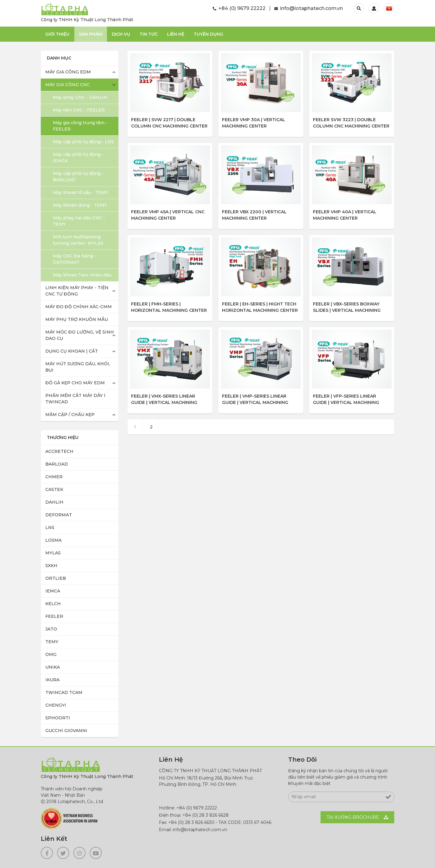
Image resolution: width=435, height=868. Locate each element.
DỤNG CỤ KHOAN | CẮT (72, 351)
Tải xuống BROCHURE (353, 817)
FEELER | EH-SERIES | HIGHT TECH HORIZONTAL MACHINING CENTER (260, 307)
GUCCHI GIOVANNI (66, 731)
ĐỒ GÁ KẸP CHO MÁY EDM (75, 383)
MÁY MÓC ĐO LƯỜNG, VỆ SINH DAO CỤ (80, 335)
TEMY (52, 642)
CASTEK (54, 489)
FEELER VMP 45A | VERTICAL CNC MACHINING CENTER (168, 215)
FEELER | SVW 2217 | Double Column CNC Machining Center (169, 123)
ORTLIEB (56, 578)
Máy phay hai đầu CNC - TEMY (79, 221)
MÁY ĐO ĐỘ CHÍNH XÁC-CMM (79, 307)
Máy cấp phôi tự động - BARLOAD (78, 177)
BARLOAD (57, 464)
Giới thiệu (57, 34)
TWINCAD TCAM (64, 692)
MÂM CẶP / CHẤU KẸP (70, 415)
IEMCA (53, 591)
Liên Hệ (176, 34)
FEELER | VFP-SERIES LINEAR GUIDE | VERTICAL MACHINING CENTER (346, 400)
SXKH (51, 566)
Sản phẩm (91, 34)
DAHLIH (54, 502)
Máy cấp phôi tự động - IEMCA (78, 158)
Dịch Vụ (121, 34)
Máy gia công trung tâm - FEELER (80, 126)
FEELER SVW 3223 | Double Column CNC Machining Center (351, 123)
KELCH (53, 604)
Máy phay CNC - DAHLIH (80, 97)
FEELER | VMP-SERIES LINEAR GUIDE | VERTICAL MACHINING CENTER (255, 400)
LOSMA (53, 540)
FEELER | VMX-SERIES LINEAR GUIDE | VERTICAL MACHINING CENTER (164, 400)
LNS (50, 528)
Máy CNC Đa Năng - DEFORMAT (74, 259)
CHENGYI (56, 705)
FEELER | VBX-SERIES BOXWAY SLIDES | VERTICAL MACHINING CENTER (347, 308)
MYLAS (53, 553)
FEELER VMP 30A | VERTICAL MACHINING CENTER (254, 123)
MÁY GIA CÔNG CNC (68, 85)
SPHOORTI (58, 718)
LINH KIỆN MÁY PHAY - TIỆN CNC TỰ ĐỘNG (77, 291)
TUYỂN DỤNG (208, 34)
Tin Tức (149, 34)
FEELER (54, 616)
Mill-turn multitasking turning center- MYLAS (78, 240)
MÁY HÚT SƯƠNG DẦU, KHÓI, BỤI (78, 367)
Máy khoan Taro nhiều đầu (82, 275)
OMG (51, 654)
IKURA (52, 680)
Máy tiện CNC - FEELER (79, 110)
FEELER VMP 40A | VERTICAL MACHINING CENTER (345, 215)
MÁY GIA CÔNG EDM (68, 72)
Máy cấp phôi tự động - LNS (83, 142)
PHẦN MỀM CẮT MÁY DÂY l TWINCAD (75, 399)
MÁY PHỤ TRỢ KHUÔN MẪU (77, 319)
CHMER (54, 477)
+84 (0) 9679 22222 (239, 8)
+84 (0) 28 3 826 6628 (206, 815)
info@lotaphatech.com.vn (309, 8)
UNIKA (53, 667)
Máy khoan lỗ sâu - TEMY (81, 192)
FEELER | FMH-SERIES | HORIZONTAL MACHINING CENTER (169, 307)
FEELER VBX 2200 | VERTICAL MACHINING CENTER (254, 215)
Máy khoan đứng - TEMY (80, 205)
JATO (51, 629)
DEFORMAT (59, 515)
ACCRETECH (59, 451)
